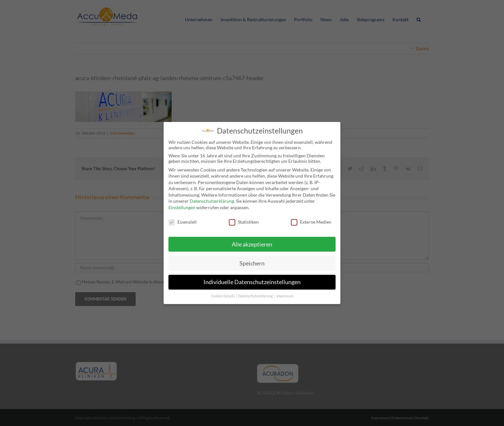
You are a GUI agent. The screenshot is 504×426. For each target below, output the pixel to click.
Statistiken (244, 221)
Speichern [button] (252, 262)
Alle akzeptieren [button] (252, 243)
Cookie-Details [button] (223, 295)
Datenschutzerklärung (212, 200)
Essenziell (183, 221)
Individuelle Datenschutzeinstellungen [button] (252, 281)
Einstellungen (182, 206)
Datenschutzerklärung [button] (256, 295)
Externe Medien (311, 221)
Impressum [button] (285, 295)
